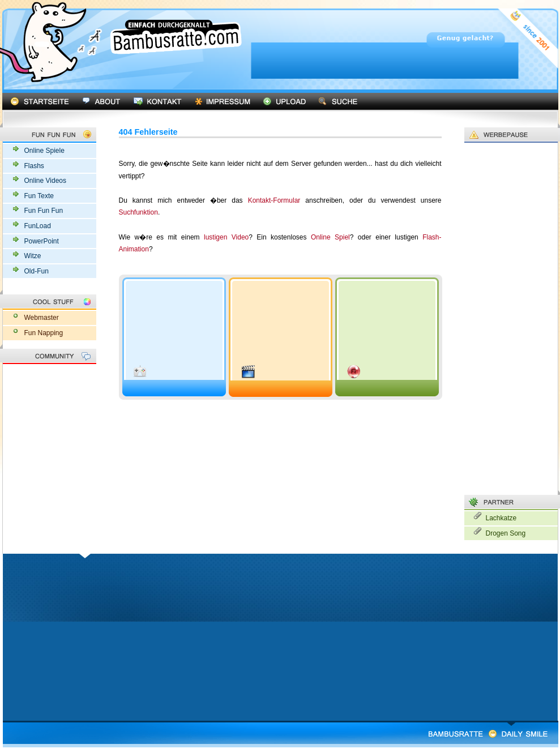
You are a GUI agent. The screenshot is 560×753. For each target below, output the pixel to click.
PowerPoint (42, 241)
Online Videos (46, 181)
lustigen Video (226, 237)
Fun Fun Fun (44, 211)
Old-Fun (37, 271)
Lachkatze (501, 518)
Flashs (34, 166)
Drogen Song (506, 533)
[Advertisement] (366, 123)
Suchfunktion (138, 212)
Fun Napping (44, 333)
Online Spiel (330, 237)
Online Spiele (44, 151)
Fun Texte (39, 196)
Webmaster (42, 318)
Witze (33, 256)
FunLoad (38, 226)
